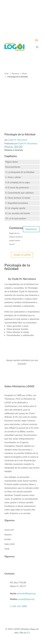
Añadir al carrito (22, 255)
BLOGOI (8, 539)
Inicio (6, 74)
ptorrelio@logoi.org (26, 593)
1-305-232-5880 (18, 606)
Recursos (15, 74)
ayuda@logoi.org (26, 599)
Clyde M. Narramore (18, 140)
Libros (24, 74)
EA (28, 633)
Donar (7, 549)
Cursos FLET (9, 530)
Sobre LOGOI (10, 544)
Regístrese (31, 229)
